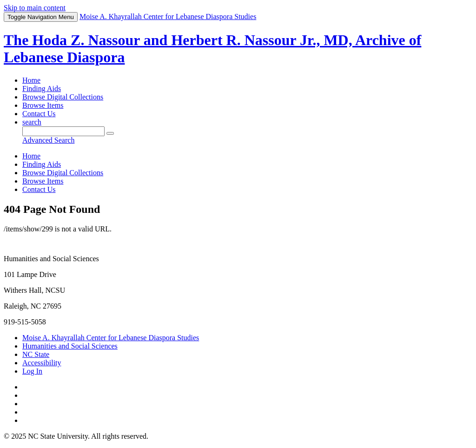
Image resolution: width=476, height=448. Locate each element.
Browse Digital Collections (63, 97)
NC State (36, 354)
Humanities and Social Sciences (70, 346)
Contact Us (39, 114)
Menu (41, 17)
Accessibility (42, 363)
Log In (32, 371)
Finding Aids (42, 89)
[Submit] (110, 133)
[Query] (63, 131)
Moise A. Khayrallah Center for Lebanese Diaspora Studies (111, 338)
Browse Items (43, 105)
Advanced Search (48, 140)
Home (31, 80)
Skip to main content (35, 8)
